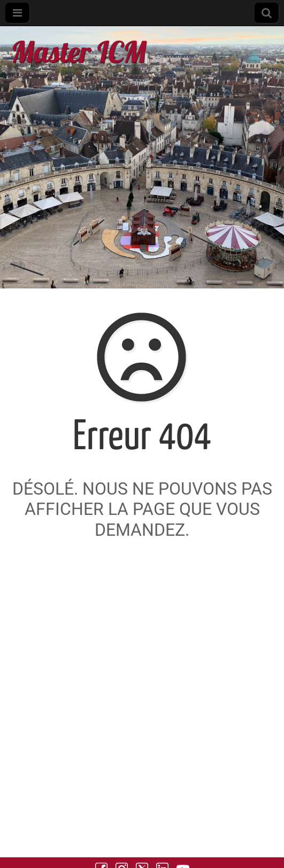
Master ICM (78, 52)
